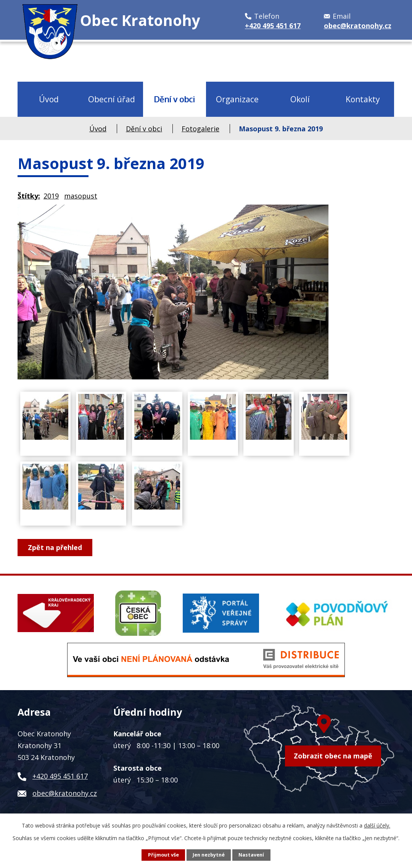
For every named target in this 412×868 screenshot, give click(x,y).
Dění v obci (174, 99)
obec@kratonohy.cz (65, 793)
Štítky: (29, 196)
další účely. (377, 825)
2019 (51, 196)
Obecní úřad (112, 99)
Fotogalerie (200, 129)
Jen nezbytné (209, 855)
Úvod (49, 99)
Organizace (237, 99)
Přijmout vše (163, 855)
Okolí (300, 99)
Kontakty (363, 99)
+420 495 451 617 (60, 776)
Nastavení (251, 855)
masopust (81, 196)
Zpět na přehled (55, 547)
